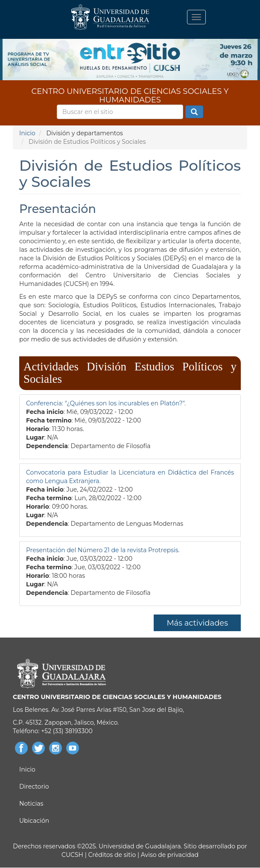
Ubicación (34, 821)
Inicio (27, 133)
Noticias (31, 804)
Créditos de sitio (112, 855)
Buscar (194, 112)
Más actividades (197, 623)
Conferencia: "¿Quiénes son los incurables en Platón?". (106, 403)
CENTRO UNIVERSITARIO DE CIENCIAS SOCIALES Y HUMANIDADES (130, 94)
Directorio (34, 786)
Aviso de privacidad (169, 855)
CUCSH (72, 855)
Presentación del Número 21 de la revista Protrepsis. (103, 550)
